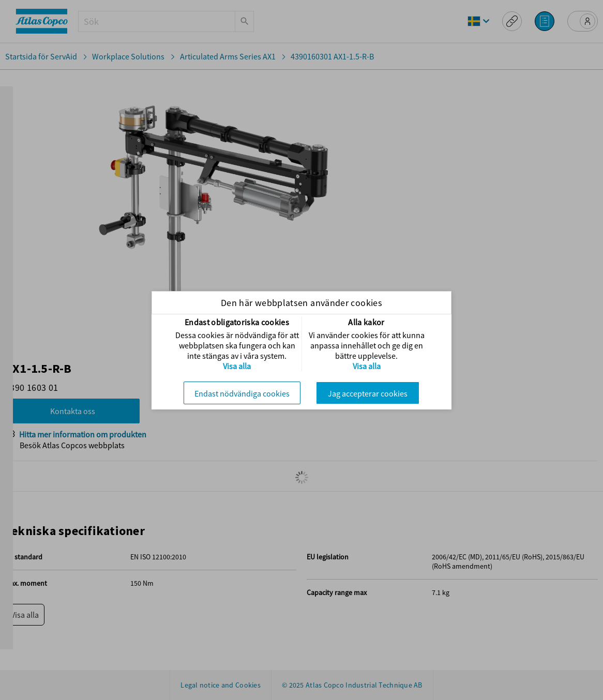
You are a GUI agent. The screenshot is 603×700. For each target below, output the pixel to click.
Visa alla (237, 366)
